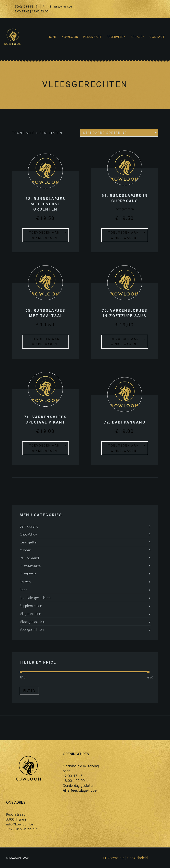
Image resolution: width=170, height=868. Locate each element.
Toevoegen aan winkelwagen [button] (44, 235)
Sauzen (25, 582)
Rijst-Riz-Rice (30, 566)
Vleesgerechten (32, 622)
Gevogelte (28, 542)
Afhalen (138, 37)
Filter (29, 691)
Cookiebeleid (138, 858)
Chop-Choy (28, 534)
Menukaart (93, 37)
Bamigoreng (29, 526)
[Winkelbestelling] (119, 133)
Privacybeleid (114, 858)
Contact (157, 37)
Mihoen (25, 550)
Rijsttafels (28, 574)
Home (52, 37)
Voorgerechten (32, 630)
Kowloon (70, 37)
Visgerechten (30, 614)
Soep (24, 590)
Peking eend (29, 558)
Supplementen (31, 606)
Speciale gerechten (35, 598)
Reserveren (116, 37)
